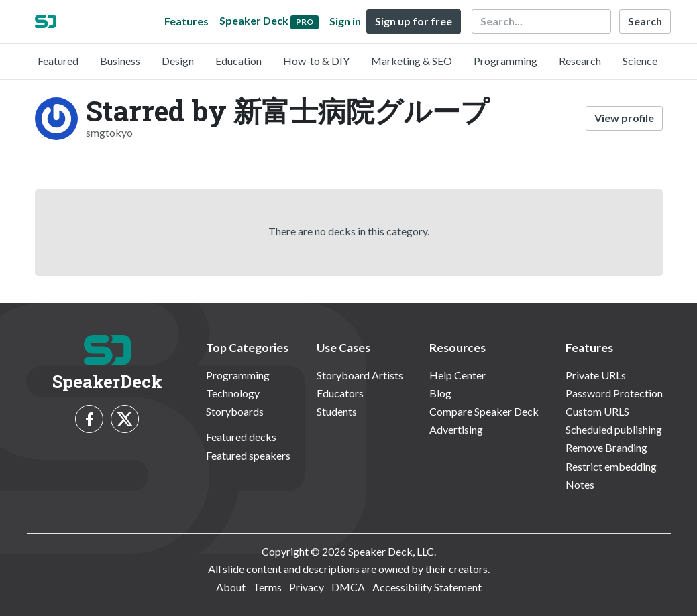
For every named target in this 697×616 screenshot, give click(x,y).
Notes (580, 484)
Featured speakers (248, 455)
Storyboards (235, 411)
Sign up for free (414, 21)
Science (640, 61)
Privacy (307, 587)
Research (580, 61)
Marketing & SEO (412, 61)
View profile (624, 118)
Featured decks (241, 437)
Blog (440, 393)
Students (337, 411)
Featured (58, 61)
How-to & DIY (316, 61)
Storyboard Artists (360, 375)
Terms (267, 587)
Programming (505, 61)
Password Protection (614, 393)
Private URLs (596, 375)
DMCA (348, 587)
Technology (233, 393)
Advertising (456, 429)
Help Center (458, 375)
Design (178, 61)
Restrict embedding (611, 466)
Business (120, 61)
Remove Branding (606, 447)
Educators (340, 393)
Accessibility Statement (427, 587)
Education (238, 61)
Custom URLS (597, 411)
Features (186, 21)
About (231, 587)
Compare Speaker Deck (484, 411)
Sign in (345, 21)
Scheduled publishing (614, 429)
